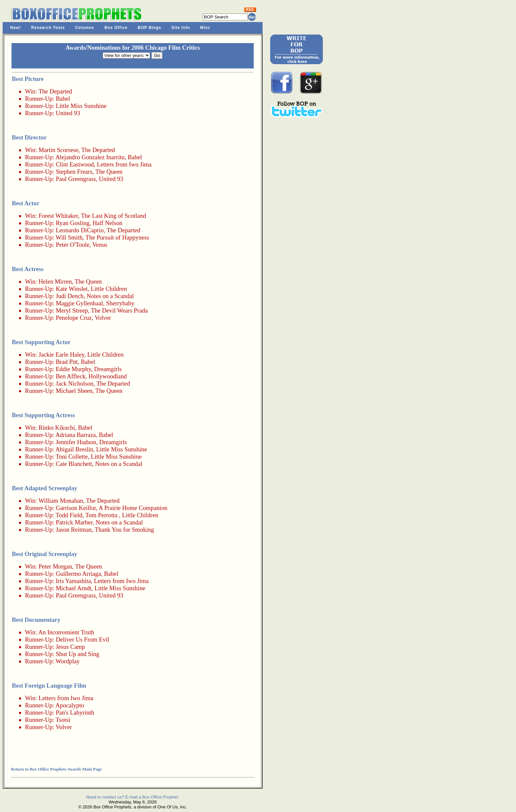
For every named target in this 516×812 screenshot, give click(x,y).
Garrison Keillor (76, 508)
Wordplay (68, 661)
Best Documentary (36, 620)
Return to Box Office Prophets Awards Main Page (56, 769)
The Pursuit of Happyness (117, 237)
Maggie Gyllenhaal (79, 303)
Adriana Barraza (76, 435)
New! (16, 28)
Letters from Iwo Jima (124, 164)
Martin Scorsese (58, 150)
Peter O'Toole (72, 245)
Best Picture (28, 79)
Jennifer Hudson (76, 442)
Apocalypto (70, 705)
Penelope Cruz (74, 318)
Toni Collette (72, 457)
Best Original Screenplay (45, 554)
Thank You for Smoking (124, 530)
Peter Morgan (55, 566)
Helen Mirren (55, 281)
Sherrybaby (120, 303)
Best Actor (26, 203)
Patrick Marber (74, 522)
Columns (85, 28)
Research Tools (48, 28)
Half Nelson (107, 223)
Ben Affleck (70, 376)
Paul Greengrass (76, 179)
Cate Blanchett (74, 464)
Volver (103, 318)
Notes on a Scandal (110, 296)
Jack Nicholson (75, 383)
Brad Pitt (67, 362)
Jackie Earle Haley (61, 355)
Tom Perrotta (101, 515)
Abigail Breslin (74, 449)
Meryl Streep (72, 310)
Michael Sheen (74, 391)
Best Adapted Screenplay (45, 488)
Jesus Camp (70, 647)
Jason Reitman (74, 530)
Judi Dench (69, 296)
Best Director (29, 137)
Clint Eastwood (75, 164)
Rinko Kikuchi (57, 428)
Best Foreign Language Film (49, 685)
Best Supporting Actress (43, 415)
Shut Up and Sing (77, 654)
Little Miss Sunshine (81, 106)
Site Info (181, 28)
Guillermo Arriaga (78, 574)
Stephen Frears (74, 172)
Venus (100, 245)
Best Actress (28, 269)
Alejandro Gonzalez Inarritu (90, 157)
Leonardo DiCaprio (80, 230)
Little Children (109, 289)
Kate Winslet (72, 289)
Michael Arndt (73, 588)
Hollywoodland (108, 376)
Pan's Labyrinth (75, 712)
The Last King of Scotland (114, 216)
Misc (205, 28)
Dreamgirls (108, 369)
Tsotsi (63, 720)
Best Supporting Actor (41, 342)
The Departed (55, 91)
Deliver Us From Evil (82, 639)
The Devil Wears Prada (119, 310)
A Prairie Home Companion (133, 508)
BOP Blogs (150, 28)
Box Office (116, 28)
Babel (63, 99)
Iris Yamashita (73, 581)
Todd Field (69, 515)
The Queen (109, 172)
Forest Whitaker (58, 216)
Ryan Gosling (72, 223)
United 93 (68, 113)
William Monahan (61, 501)
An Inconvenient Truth (66, 632)
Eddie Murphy (73, 369)
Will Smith (69, 237)
